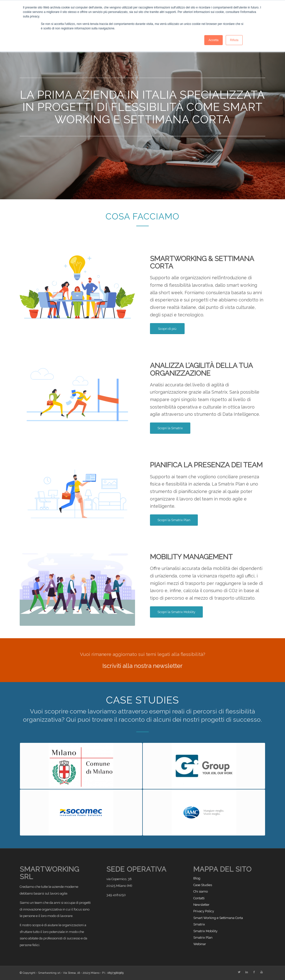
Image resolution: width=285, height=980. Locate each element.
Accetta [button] (214, 40)
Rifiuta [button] (234, 40)
